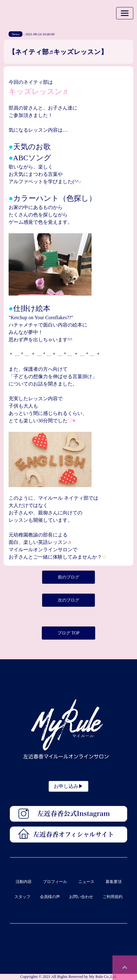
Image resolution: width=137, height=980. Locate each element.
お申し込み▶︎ (68, 786)
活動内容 (24, 882)
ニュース (86, 882)
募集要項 (114, 882)
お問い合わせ (81, 897)
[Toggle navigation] (125, 13)
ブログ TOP (68, 633)
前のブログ (68, 577)
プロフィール (55, 882)
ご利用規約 (113, 897)
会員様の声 (50, 897)
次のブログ (68, 600)
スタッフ (22, 897)
